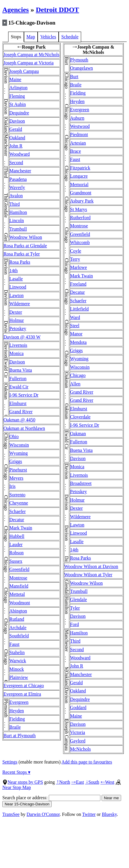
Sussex (16, 561)
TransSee (11, 814)
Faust (14, 644)
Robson (16, 553)
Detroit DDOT (57, 10)
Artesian (78, 143)
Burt (74, 77)
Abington (18, 611)
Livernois (18, 345)
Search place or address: (51, 798)
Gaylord (78, 741)
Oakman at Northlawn (24, 428)
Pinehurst (18, 470)
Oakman (78, 434)
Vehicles (48, 37)
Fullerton (18, 379)
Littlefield (79, 309)
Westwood (80, 126)
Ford (74, 624)
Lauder (16, 544)
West (107, 782)
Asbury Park (82, 201)
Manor (76, 334)
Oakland (17, 138)
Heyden (17, 711)
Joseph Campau (24, 71)
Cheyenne (19, 503)
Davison (17, 121)
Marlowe (79, 267)
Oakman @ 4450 (19, 420)
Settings (10, 762)
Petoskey (18, 328)
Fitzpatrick (80, 168)
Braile (15, 727)
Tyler (75, 608)
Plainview (19, 677)
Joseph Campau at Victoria (29, 63)
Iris (12, 486)
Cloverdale (80, 417)
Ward (75, 317)
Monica (16, 353)
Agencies (16, 10)
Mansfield (19, 586)
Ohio (14, 436)
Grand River (21, 412)
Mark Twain (21, 528)
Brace (75, 151)
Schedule (70, 37)
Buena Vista (21, 370)
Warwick (18, 661)
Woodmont (20, 603)
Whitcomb (80, 242)
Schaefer (18, 511)
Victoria (77, 732)
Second (16, 163)
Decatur (17, 520)
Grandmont (81, 193)
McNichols (80, 749)
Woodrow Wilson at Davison (91, 566)
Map (31, 37)
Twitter (89, 814)
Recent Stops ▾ (16, 772)
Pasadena (18, 179)
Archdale (18, 628)
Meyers (16, 478)
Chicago (78, 375)
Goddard (78, 707)
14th (13, 271)
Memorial (79, 185)
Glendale (79, 599)
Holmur (17, 320)
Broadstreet (81, 483)
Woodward (20, 154)
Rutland (17, 619)
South (92, 782)
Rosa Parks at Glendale (25, 246)
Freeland (78, 284)
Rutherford (80, 218)
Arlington (18, 88)
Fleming (17, 96)
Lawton (16, 295)
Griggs (16, 461)
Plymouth (79, 60)
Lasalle (16, 279)
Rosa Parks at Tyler (22, 254)
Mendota (78, 342)
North (63, 782)
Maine (15, 79)
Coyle (76, 251)
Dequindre (19, 113)
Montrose (18, 578)
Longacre (79, 176)
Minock (17, 669)
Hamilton (18, 212)
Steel (75, 326)
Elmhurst (18, 403)
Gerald (16, 129)
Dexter (16, 312)
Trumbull (18, 229)
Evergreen (19, 702)
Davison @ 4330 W (22, 337)
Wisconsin (19, 445)
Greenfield (19, 569)
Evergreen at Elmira (22, 694)
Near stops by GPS (23, 782)
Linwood (18, 287)
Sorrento (17, 495)
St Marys (79, 209)
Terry (75, 259)
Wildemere (20, 304)
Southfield (19, 636)
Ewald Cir (19, 387)
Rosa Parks (20, 262)
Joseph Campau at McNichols (32, 55)
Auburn (77, 118)
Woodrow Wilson (26, 237)
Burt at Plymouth (20, 736)
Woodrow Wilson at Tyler (88, 575)
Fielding (17, 719)
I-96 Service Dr (24, 395)
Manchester (20, 171)
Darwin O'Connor (43, 814)
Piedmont (79, 134)
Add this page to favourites (87, 762)
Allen (75, 384)
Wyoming (19, 453)
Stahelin (17, 652)
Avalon (16, 196)
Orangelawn (81, 68)
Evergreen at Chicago (24, 686)
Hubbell (17, 536)
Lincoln (17, 221)
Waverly (17, 187)
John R (16, 146)
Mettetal (17, 594)
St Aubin (18, 104)
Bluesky (109, 814)
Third (15, 204)
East (78, 782)
